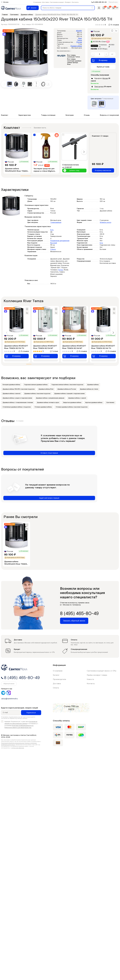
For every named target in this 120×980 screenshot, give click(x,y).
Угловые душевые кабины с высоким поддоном (72, 407)
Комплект (5, 115)
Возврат (68, 2)
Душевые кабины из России (67, 389)
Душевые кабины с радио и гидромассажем (17, 398)
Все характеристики (64, 51)
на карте (73, 708)
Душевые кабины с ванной (12, 394)
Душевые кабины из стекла (89, 389)
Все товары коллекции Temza (74, 56)
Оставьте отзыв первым (49, 453)
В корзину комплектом (103, 170)
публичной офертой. (18, 748)
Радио (61, 270)
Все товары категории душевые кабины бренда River (74, 62)
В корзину (100, 60)
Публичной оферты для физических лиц (18, 728)
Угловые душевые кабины (43, 407)
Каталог (56, 675)
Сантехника (110, 403)
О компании (37, 2)
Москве (105, 78)
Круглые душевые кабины (94, 403)
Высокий (54, 243)
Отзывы (87, 115)
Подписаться (31, 713)
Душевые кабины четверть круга (48, 403)
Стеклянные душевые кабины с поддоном (17, 407)
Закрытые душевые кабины (72, 403)
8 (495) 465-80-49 (100, 2)
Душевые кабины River (46, 389)
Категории (70, 115)
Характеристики (25, 115)
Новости (90, 679)
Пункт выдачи (99, 87)
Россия (79, 42)
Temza (80, 40)
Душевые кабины (93, 385)
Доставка (46, 2)
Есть (52, 230)
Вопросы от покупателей (109, 115)
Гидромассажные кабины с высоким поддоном (67, 385)
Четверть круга (105, 222)
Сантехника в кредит (57, 2)
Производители (59, 679)
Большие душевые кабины (11, 385)
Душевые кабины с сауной (77, 398)
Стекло (53, 249)
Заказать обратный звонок (74, 621)
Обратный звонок (113, 2)
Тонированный (56, 222)
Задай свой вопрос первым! (49, 498)
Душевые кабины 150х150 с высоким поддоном (19, 389)
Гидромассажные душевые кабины (36, 385)
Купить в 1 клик (103, 67)
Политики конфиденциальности (23, 726)
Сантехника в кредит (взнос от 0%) (101, 671)
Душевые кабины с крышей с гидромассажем (69, 394)
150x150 (79, 31)
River (80, 38)
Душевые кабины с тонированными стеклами (18, 403)
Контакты (75, 2)
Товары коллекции (48, 115)
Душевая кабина (76, 46)
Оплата (56, 688)
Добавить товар (71, 170)
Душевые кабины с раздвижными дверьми (50, 398)
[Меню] (33, 8)
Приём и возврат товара (97, 675)
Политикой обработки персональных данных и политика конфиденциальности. (19, 744)
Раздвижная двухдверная (60, 241)
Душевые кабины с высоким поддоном (37, 394)
